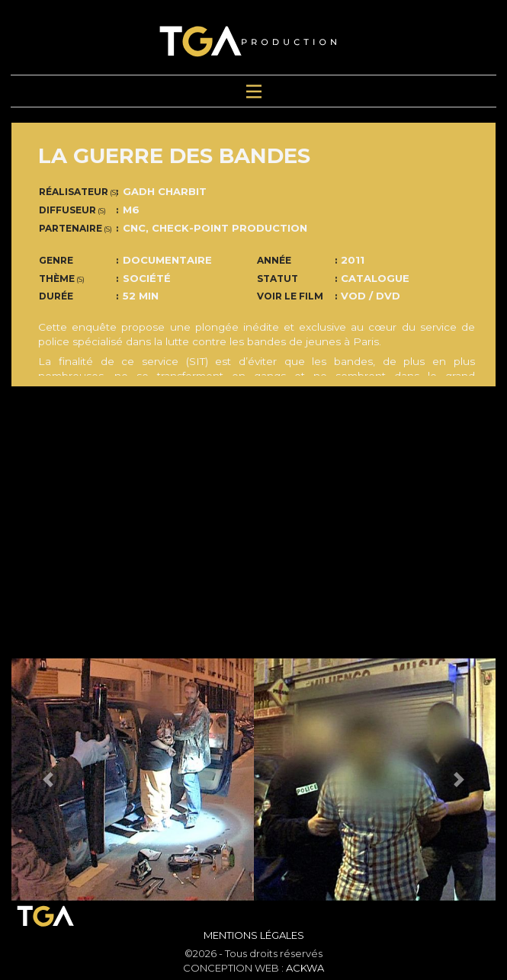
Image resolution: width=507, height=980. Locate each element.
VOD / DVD (371, 296)
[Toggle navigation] (253, 91)
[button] (48, 780)
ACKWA (305, 968)
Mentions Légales (254, 935)
